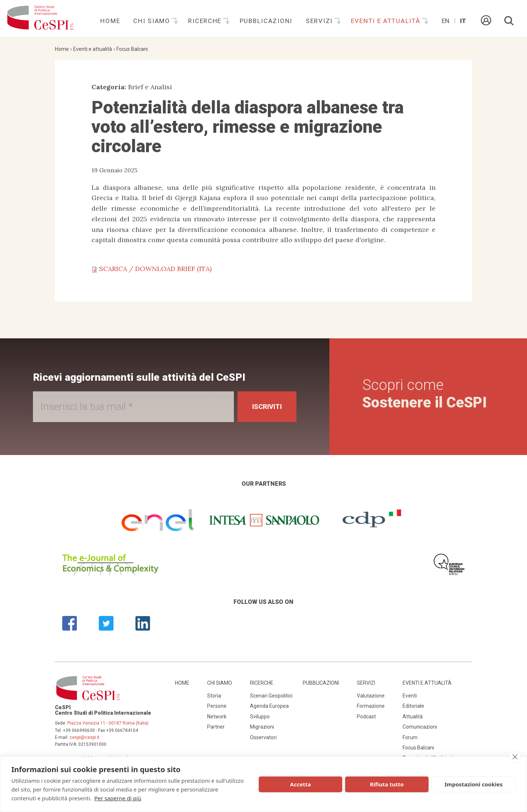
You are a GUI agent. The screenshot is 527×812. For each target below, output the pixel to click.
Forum (410, 737)
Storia (214, 696)
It (463, 21)
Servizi (320, 21)
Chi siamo (153, 21)
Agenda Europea (269, 706)
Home (110, 21)
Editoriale (413, 706)
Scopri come (425, 394)
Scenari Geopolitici (271, 696)
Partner (216, 727)
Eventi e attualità (387, 21)
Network (217, 717)
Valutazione (371, 696)
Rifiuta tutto (387, 784)
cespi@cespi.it (85, 737)
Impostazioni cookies (474, 784)
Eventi (410, 696)
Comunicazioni (420, 727)
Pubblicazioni (266, 21)
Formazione (371, 706)
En (446, 21)
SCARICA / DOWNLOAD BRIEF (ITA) (155, 269)
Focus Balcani (132, 49)
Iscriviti (267, 407)
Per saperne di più (118, 798)
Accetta (301, 784)
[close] (515, 757)
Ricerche (206, 21)
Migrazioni (262, 727)
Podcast (366, 717)
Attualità (413, 717)
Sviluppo (260, 717)
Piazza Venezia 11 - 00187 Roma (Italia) (108, 723)
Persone (217, 706)
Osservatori (263, 737)
